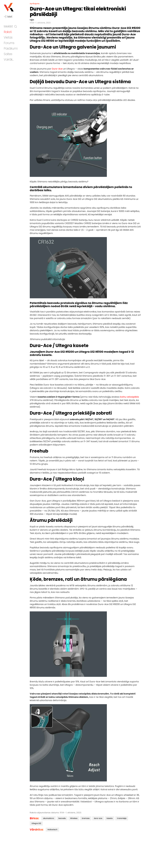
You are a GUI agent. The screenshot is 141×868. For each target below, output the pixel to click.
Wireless (74, 818)
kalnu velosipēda (129, 397)
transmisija (122, 818)
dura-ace (98, 818)
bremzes (86, 818)
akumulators (49, 818)
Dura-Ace (57, 69)
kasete (110, 818)
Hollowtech (52, 830)
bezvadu (62, 818)
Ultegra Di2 (36, 823)
